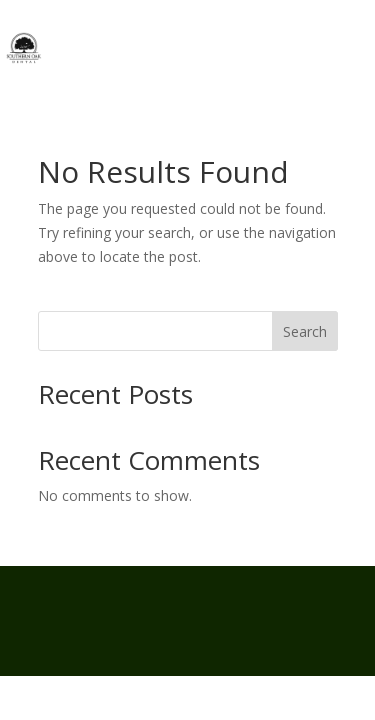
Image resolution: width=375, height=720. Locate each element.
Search (305, 331)
